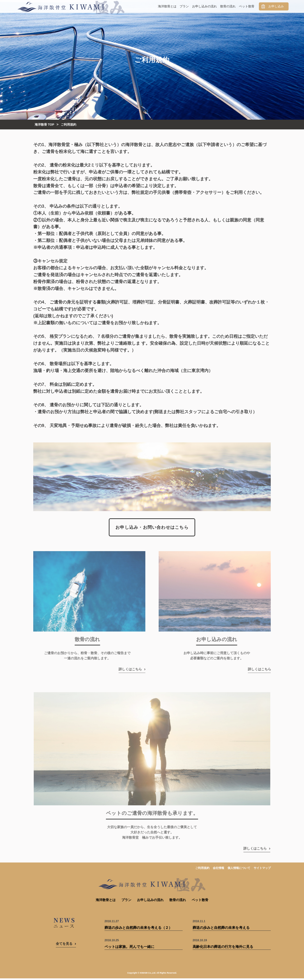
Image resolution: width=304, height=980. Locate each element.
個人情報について (239, 870)
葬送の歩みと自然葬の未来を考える (221, 929)
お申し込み (276, 6)
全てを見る (64, 945)
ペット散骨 (247, 6)
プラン (184, 6)
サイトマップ (262, 870)
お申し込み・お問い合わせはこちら (152, 530)
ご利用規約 (202, 870)
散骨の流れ (228, 6)
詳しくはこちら (123, 671)
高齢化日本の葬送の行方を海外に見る (223, 948)
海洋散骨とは (167, 6)
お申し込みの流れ (204, 6)
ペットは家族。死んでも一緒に (129, 948)
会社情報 (218, 870)
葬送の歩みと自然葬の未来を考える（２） (138, 929)
